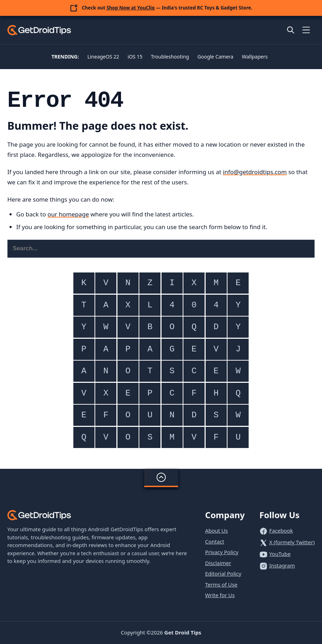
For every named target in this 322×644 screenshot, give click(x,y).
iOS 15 (135, 57)
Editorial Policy (223, 574)
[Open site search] (291, 30)
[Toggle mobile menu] (306, 30)
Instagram (282, 565)
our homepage (68, 214)
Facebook (281, 530)
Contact (214, 541)
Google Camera (215, 57)
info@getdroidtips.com (255, 172)
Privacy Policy (221, 552)
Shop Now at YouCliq (131, 8)
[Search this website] (161, 249)
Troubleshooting (170, 57)
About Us (216, 530)
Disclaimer (218, 563)
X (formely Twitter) (292, 542)
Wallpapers (255, 57)
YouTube (280, 554)
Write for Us (220, 595)
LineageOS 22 (103, 57)
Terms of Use (221, 584)
